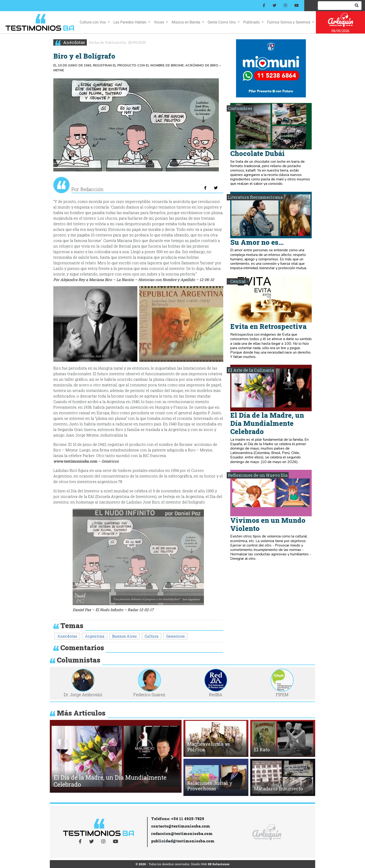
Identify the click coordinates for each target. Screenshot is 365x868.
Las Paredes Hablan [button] (130, 22)
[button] (57, 757)
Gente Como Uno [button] (222, 22)
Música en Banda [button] (186, 22)
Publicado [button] (252, 22)
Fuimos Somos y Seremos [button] (289, 22)
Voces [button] (159, 22)
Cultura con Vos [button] (93, 22)
